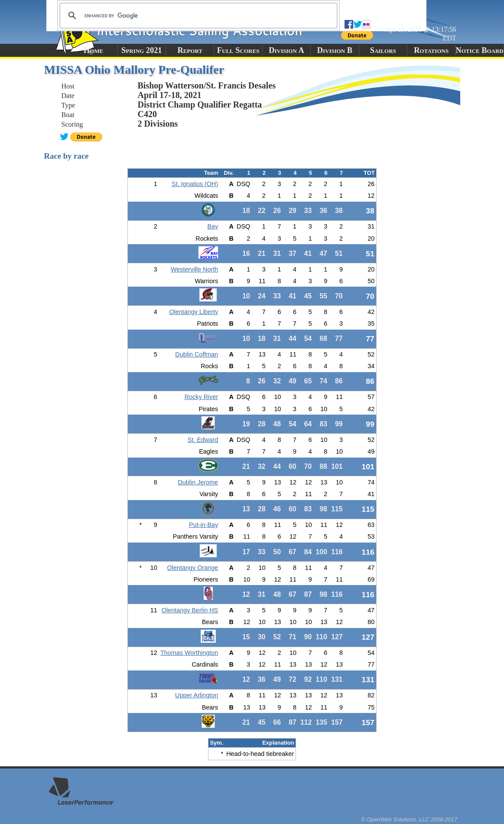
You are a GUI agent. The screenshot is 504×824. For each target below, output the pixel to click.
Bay (213, 226)
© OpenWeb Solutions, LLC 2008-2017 (409, 819)
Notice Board (479, 50)
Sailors (383, 50)
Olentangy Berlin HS (190, 610)
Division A (286, 50)
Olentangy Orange (193, 568)
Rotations (431, 50)
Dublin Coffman (197, 354)
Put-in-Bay (203, 525)
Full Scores (238, 50)
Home (93, 50)
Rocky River (202, 397)
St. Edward (203, 440)
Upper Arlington (197, 695)
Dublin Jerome (198, 482)
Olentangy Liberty (193, 312)
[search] (197, 16)
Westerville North (194, 269)
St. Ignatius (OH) (195, 184)
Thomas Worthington (189, 653)
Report (190, 50)
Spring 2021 (142, 50)
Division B (335, 50)
